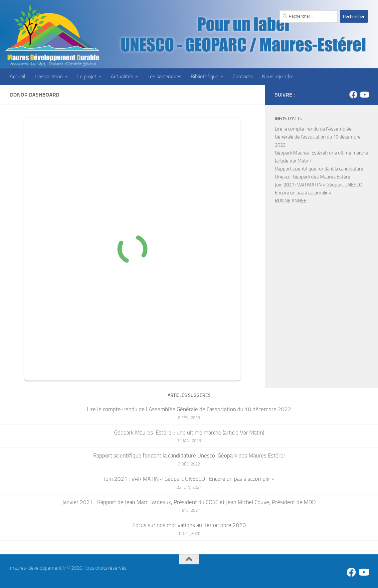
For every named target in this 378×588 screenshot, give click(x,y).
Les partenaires (164, 76)
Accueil (17, 76)
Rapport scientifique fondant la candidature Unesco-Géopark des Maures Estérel (189, 455)
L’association (49, 76)
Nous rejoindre (278, 76)
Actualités (122, 76)
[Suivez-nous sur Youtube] (364, 95)
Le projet (87, 76)
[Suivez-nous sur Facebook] (353, 95)
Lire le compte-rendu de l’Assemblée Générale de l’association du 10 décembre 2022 (318, 137)
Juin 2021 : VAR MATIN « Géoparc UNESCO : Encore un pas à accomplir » (189, 479)
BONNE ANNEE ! (292, 201)
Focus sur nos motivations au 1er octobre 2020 (189, 525)
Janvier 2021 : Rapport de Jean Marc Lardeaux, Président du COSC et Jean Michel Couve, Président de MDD (189, 502)
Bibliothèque (204, 76)
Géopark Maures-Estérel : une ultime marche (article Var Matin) (189, 433)
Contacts (243, 76)
